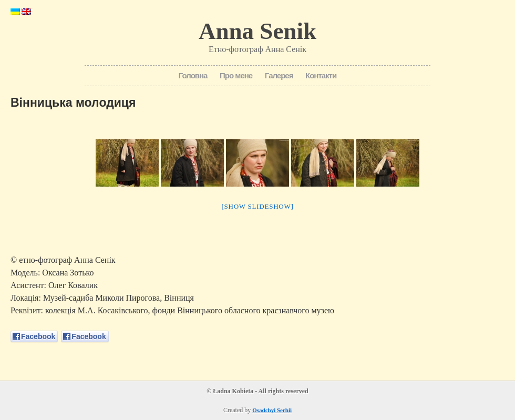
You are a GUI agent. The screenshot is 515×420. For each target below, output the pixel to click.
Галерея (279, 75)
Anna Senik (257, 31)
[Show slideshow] (257, 206)
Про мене (236, 75)
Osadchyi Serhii (272, 410)
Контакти (321, 75)
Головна (193, 75)
